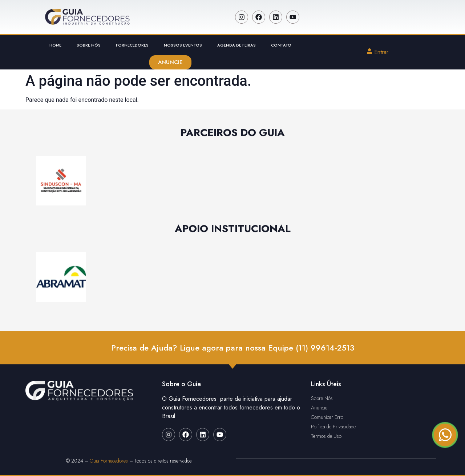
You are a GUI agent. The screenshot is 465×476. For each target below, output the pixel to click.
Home (55, 45)
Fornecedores (132, 45)
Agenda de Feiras (236, 45)
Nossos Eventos (183, 45)
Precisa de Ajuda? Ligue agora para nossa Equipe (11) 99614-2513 (233, 348)
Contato (281, 45)
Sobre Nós (89, 45)
